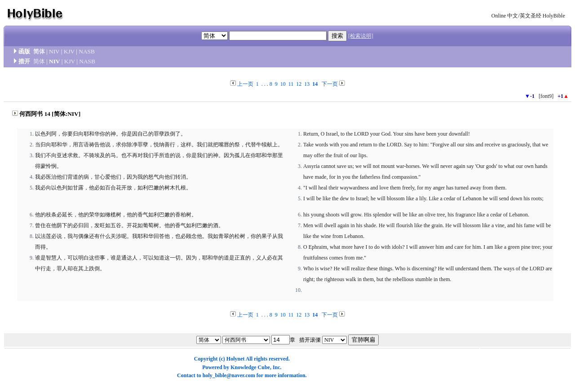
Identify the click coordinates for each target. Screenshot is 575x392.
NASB (87, 51)
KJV (69, 51)
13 (307, 84)
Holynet (236, 359)
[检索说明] (361, 36)
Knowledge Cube (250, 367)
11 (291, 84)
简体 (39, 51)
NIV (54, 51)
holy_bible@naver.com (229, 375)
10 (283, 84)
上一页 (245, 84)
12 (299, 84)
